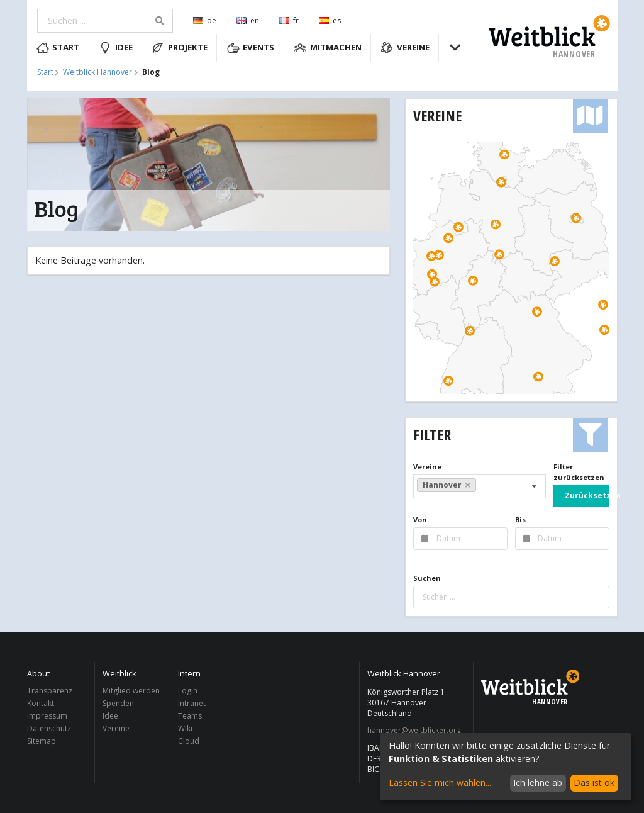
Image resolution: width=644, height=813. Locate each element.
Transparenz (50, 691)
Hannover (447, 485)
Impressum (47, 716)
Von (420, 519)
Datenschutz (49, 728)
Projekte (180, 48)
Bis (520, 519)
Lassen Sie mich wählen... (440, 782)
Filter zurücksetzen (579, 472)
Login (188, 691)
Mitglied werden (131, 691)
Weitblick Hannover (97, 72)
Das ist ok (594, 782)
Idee (116, 48)
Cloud (189, 741)
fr (289, 20)
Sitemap (42, 741)
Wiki (185, 728)
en (248, 20)
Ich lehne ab (538, 782)
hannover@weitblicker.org (414, 731)
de (205, 20)
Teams (190, 716)
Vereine (405, 48)
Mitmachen (328, 48)
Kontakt (41, 703)
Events (251, 48)
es (330, 20)
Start (58, 48)
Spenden (118, 703)
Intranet (192, 703)
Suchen (427, 578)
